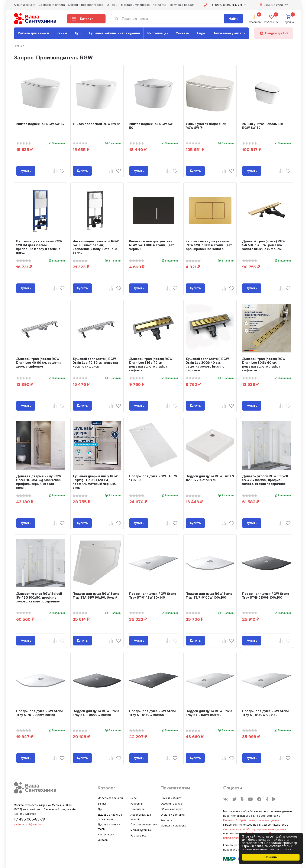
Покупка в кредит (181, 5)
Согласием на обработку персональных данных (254, 829)
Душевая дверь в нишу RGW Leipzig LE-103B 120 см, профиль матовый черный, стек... (95, 482)
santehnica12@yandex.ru (29, 825)
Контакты (159, 5)
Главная (19, 46)
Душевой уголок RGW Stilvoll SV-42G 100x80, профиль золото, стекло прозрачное (39, 598)
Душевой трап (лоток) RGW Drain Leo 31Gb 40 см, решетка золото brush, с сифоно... (151, 365)
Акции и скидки (25, 5)
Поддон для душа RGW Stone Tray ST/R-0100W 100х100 (209, 596)
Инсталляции (158, 33)
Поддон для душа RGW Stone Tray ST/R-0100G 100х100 (266, 596)
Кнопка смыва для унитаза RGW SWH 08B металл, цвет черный (152, 245)
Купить (26, 171)
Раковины (137, 804)
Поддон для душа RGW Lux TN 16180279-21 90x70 (210, 478)
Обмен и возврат (172, 809)
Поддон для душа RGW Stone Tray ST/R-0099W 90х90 (40, 713)
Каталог (82, 20)
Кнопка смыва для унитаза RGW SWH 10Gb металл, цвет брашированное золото (209, 245)
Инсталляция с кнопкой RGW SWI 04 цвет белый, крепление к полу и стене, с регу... (39, 247)
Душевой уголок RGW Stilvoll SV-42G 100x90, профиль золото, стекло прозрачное (265, 480)
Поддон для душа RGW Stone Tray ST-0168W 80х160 (209, 713)
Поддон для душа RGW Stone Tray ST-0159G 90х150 (153, 713)
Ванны (62, 33)
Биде (201, 33)
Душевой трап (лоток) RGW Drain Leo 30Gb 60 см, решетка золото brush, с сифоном (264, 365)
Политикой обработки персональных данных (252, 820)
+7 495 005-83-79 (225, 5)
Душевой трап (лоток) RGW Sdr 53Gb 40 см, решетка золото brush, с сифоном (264, 245)
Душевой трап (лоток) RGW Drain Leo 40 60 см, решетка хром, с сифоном (39, 363)
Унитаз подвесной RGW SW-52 (40, 124)
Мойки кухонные (141, 830)
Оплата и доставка (173, 815)
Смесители (138, 809)
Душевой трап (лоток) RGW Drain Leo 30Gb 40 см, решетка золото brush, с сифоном (207, 365)
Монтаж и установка (135, 5)
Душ (78, 33)
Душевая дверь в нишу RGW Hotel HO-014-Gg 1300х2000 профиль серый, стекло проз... (39, 482)
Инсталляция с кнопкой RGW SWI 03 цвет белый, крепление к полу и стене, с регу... (96, 247)
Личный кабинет (274, 5)
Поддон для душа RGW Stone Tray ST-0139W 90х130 (266, 713)
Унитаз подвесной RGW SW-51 (97, 124)
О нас (111, 5)
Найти (234, 19)
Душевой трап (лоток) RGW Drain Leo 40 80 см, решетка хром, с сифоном (95, 363)
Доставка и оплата (52, 5)
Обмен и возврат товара (86, 5)
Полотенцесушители (229, 33)
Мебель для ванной (33, 33)
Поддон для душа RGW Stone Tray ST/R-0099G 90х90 (96, 713)
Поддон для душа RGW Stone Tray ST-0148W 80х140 (153, 596)
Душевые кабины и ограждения (114, 33)
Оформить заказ (171, 804)
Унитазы (183, 33)
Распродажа (138, 836)
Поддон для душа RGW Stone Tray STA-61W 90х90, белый (96, 596)
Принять (271, 857)
